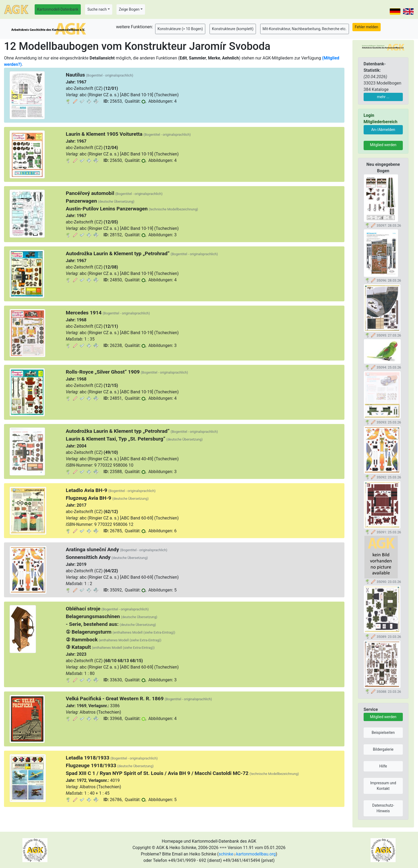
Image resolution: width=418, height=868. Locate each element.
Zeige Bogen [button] (129, 9)
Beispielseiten (383, 733)
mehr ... (383, 97)
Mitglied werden (383, 145)
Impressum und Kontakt (383, 786)
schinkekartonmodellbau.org (247, 854)
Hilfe (383, 766)
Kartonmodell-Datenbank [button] (58, 9)
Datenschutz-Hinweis (383, 808)
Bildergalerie (383, 749)
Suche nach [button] (97, 9)
